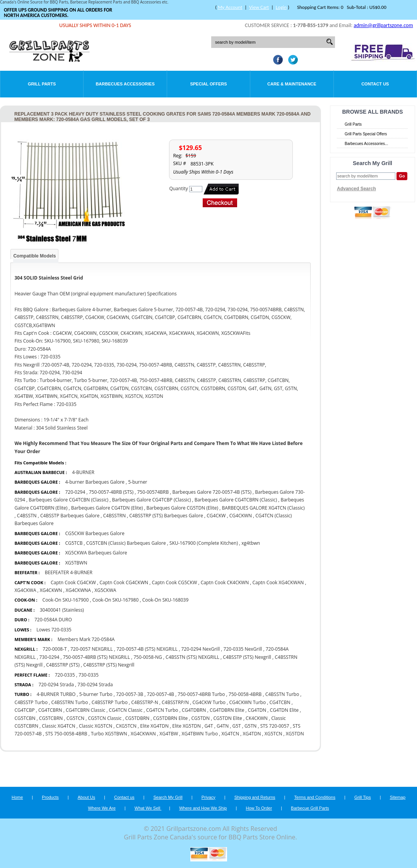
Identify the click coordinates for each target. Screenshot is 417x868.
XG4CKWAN (143, 734)
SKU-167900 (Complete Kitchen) (204, 543)
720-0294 (75, 492)
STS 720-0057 (275, 726)
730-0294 (49, 657)
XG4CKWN (51, 590)
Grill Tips (363, 797)
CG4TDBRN (194, 710)
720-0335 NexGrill (243, 649)
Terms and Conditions (315, 797)
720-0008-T (55, 649)
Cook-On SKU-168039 (166, 600)
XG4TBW (169, 734)
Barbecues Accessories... (366, 144)
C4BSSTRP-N (144, 702)
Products (50, 797)
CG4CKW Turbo (209, 702)
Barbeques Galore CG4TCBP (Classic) (151, 500)
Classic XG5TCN (96, 726)
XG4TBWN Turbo (200, 734)
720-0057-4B (161, 694)
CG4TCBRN (50, 710)
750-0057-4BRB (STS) (111, 492)
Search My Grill (168, 797)
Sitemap (398, 797)
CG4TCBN (280, 702)
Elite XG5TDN (187, 726)
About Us (86, 797)
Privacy (208, 797)
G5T (237, 726)
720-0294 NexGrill (200, 649)
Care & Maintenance (292, 84)
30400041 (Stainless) (62, 610)
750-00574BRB (153, 492)
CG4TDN (257, 710)
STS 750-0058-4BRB (66, 734)
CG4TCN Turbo (162, 710)
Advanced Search (356, 189)
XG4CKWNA (78, 590)
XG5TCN (273, 734)
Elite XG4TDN (154, 726)
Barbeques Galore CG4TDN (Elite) (107, 508)
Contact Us (375, 84)
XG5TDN (295, 734)
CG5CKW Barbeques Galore (95, 533)
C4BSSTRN (115, 516)
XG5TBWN (76, 563)
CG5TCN (75, 718)
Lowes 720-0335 (54, 630)
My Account (230, 7)
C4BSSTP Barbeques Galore (70, 516)
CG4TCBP (24, 710)
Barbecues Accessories (125, 84)
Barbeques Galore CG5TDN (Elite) (183, 508)
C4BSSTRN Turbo (69, 702)
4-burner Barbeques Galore (95, 482)
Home (17, 797)
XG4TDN (252, 734)
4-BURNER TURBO (56, 694)
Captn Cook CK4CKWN (225, 582)
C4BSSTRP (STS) (63, 665)
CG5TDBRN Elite (171, 718)
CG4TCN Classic (126, 710)
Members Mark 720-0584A (86, 639)
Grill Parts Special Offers (366, 134)
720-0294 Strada (56, 685)
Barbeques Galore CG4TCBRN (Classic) (236, 500)
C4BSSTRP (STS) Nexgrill (109, 665)
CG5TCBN (25, 718)
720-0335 (65, 675)
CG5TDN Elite (227, 718)
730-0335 (89, 675)
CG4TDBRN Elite (227, 710)
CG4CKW (216, 516)
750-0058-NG (148, 657)
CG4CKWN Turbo (247, 702)
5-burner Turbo (96, 694)
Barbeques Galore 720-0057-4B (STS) (212, 492)
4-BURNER (83, 472)
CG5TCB (74, 543)
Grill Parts (42, 84)
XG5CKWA (105, 590)
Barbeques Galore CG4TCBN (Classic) (68, 500)
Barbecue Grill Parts (310, 808)
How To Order (259, 808)
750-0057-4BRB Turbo (201, 694)
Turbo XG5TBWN (109, 734)
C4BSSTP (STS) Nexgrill (247, 657)
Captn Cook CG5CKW (174, 582)
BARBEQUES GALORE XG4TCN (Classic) (263, 508)
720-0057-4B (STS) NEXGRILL (147, 649)
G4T (208, 726)
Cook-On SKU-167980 (116, 600)
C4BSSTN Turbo (282, 694)
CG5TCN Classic (105, 718)
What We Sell (148, 808)
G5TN (250, 726)
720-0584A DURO (53, 620)
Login (281, 7)
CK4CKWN (257, 718)
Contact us (124, 797)
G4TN (223, 726)
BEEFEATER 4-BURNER (69, 572)
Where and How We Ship (203, 808)
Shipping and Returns (255, 797)
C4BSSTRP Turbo (110, 702)
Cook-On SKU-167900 (66, 600)
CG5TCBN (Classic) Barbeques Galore (127, 543)
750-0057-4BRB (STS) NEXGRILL (97, 657)
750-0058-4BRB (246, 694)
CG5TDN (201, 718)
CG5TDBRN (138, 718)
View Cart (259, 7)
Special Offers (208, 84)
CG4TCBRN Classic (86, 710)
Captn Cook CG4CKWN (124, 582)
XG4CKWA (25, 590)
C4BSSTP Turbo (31, 702)
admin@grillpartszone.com (383, 25)
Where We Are (102, 808)
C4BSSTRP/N (175, 702)
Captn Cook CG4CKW (73, 582)
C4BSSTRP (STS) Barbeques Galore (166, 516)
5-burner (138, 482)
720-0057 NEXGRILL (92, 649)
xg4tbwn (251, 543)
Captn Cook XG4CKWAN (278, 582)
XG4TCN (230, 734)
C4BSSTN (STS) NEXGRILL (192, 657)
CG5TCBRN (51, 718)
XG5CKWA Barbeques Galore (96, 553)
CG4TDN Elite (284, 710)
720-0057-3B (130, 694)
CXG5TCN (126, 726)
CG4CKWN (241, 516)
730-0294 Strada (95, 685)
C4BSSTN (27, 516)
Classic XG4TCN (58, 726)
